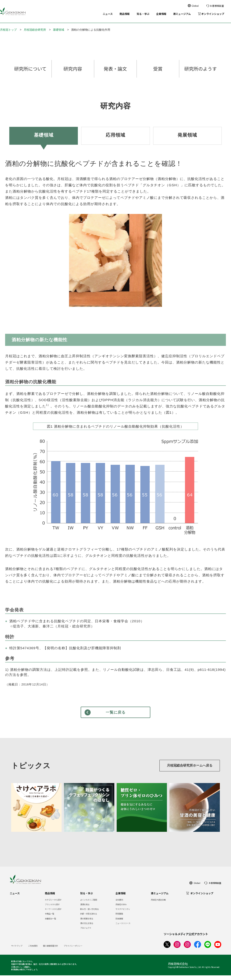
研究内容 (73, 73)
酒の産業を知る (87, 923)
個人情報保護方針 (50, 950)
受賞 (158, 73)
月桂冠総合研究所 (35, 30)
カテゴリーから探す (53, 904)
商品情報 (125, 14)
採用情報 (119, 923)
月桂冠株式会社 (178, 968)
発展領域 (187, 140)
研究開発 (119, 918)
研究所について (30, 73)
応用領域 (115, 140)
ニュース (108, 14)
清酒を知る (85, 909)
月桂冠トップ (8, 30)
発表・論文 (115, 73)
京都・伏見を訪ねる (89, 918)
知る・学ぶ (143, 14)
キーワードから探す (53, 914)
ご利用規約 (33, 950)
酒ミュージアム (182, 14)
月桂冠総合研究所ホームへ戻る (185, 770)
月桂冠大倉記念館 (158, 904)
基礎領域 (59, 30)
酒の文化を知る (87, 928)
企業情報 (161, 14)
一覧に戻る (116, 717)
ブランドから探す (52, 909)
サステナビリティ (123, 914)
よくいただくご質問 (89, 904)
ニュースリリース (123, 928)
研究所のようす (201, 73)
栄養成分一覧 (50, 923)
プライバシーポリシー (73, 950)
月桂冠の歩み (121, 909)
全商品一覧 (49, 918)
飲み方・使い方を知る (89, 914)
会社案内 (119, 904)
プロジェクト (86, 932)
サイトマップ (17, 950)
